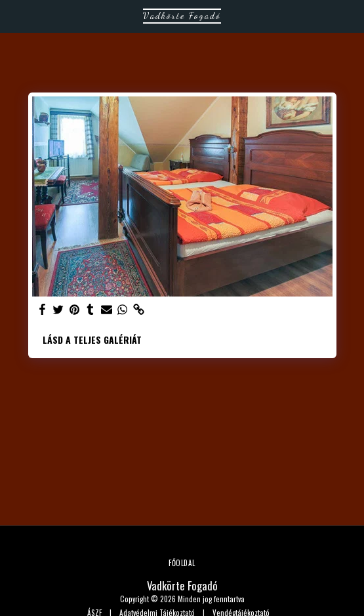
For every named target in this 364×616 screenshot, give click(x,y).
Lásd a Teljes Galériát (92, 339)
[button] (14, 16)
